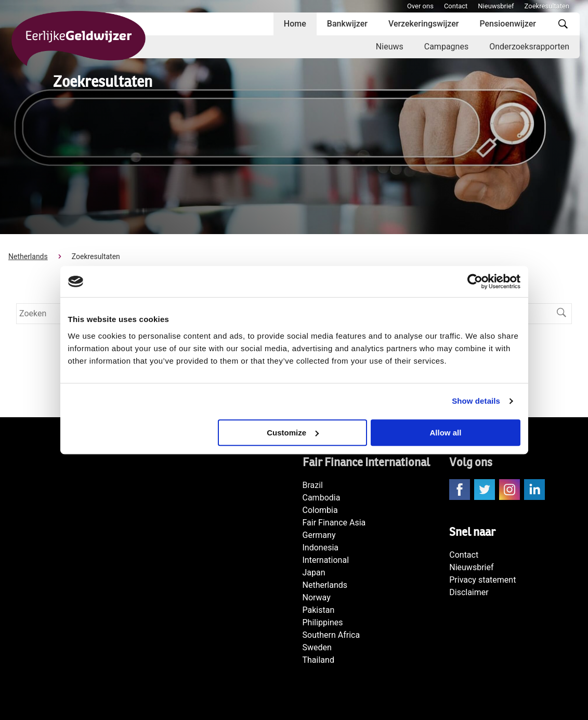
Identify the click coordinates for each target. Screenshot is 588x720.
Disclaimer (469, 592)
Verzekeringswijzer (424, 24)
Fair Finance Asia (334, 523)
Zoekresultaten (547, 6)
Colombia (320, 510)
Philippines (323, 622)
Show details (476, 401)
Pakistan (319, 610)
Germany (319, 535)
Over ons (420, 6)
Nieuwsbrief (496, 6)
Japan (314, 573)
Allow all (446, 433)
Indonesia (321, 548)
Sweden (317, 647)
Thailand (318, 660)
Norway (317, 597)
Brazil (313, 485)
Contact (456, 6)
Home (295, 24)
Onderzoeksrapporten (529, 47)
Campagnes (446, 47)
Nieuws (390, 47)
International (326, 560)
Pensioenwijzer (508, 24)
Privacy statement (482, 580)
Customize (293, 433)
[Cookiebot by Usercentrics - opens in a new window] (475, 281)
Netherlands (28, 256)
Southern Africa (331, 635)
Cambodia (322, 498)
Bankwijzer (347, 24)
